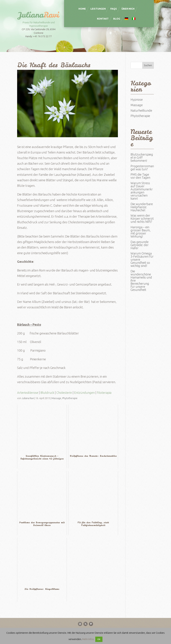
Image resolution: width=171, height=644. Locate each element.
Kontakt (103, 19)
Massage (56, 398)
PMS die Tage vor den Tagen (140, 176)
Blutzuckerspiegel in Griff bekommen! (142, 157)
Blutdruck (47, 393)
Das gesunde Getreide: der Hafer (140, 245)
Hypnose (137, 99)
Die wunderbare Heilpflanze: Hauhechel (142, 207)
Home (82, 9)
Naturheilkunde (141, 110)
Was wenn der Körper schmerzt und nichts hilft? (142, 218)
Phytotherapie (70, 398)
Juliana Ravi (28, 398)
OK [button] (99, 639)
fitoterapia (104, 393)
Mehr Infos (88, 639)
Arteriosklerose (28, 393)
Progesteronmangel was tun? (142, 168)
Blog (117, 19)
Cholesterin (64, 393)
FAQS (114, 9)
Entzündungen (84, 393)
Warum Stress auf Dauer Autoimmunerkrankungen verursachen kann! (142, 191)
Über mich (128, 9)
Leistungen (98, 9)
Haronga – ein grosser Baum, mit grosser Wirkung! (141, 232)
